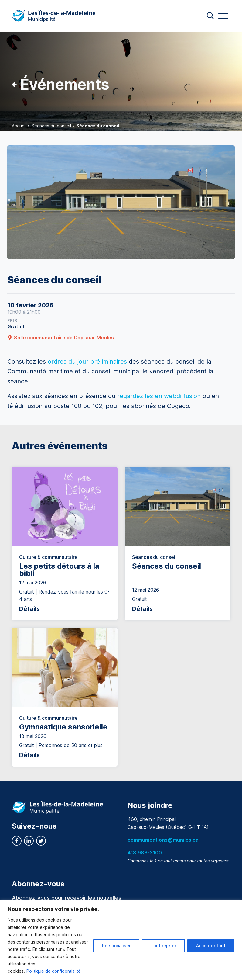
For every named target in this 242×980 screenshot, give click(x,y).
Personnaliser (116, 945)
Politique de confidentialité (54, 971)
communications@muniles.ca (163, 840)
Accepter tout (211, 945)
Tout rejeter (163, 945)
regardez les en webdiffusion (159, 396)
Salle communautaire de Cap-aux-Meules (61, 338)
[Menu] (223, 16)
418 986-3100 (145, 853)
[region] (121, 940)
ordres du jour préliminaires (87, 362)
